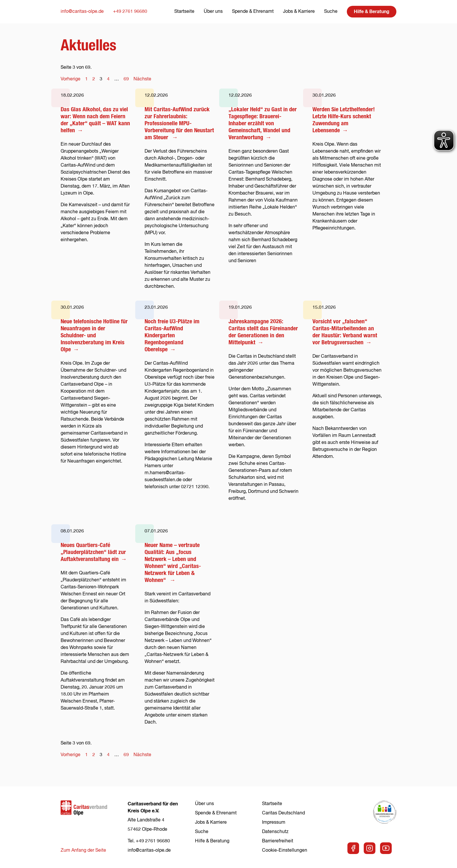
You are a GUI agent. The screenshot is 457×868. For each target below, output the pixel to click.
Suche (331, 12)
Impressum (274, 823)
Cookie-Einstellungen (285, 851)
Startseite (272, 804)
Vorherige (71, 79)
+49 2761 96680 (130, 12)
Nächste (142, 79)
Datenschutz (275, 832)
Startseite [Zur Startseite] (184, 12)
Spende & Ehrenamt (253, 12)
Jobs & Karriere (299, 12)
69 (126, 79)
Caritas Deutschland (283, 813)
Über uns (213, 12)
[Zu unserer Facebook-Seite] (353, 848)
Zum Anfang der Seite (83, 851)
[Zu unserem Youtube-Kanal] (386, 848)
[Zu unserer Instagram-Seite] (370, 848)
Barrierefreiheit (278, 841)
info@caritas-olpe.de (82, 12)
